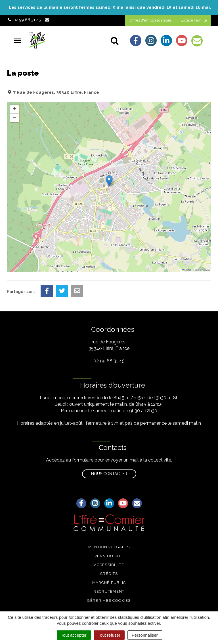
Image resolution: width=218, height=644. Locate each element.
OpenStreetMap (202, 270)
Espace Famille (194, 20)
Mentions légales (109, 547)
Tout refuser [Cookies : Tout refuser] (109, 635)
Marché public (109, 583)
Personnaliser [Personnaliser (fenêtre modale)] (145, 635)
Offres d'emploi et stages (151, 20)
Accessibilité (109, 565)
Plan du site (109, 556)
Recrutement (109, 591)
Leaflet (186, 270)
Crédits (109, 574)
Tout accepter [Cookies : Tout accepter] (74, 635)
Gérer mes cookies (109, 601)
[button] (109, 181)
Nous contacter (109, 474)
